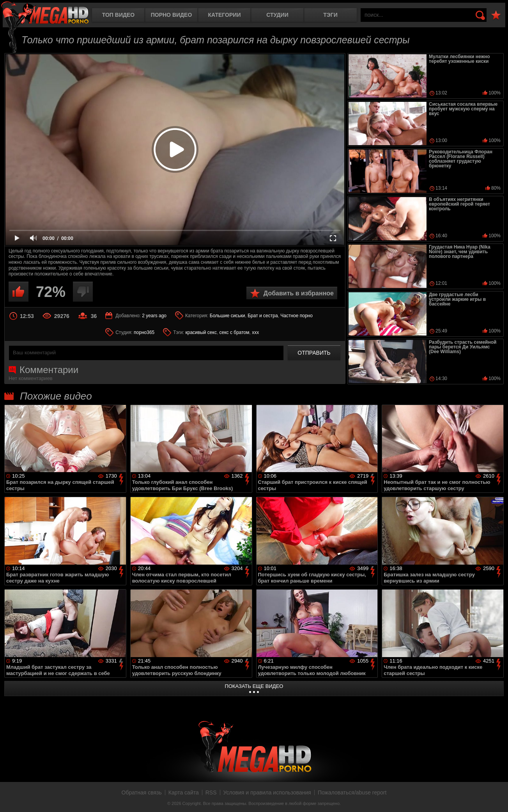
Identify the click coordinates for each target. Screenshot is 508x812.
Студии (277, 15)
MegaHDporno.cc (45, 13)
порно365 (144, 332)
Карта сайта (184, 792)
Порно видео (172, 15)
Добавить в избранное (299, 293)
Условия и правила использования (267, 792)
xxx (255, 332)
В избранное (496, 15)
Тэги (330, 15)
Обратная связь (142, 792)
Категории (225, 15)
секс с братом (235, 332)
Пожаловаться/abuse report (352, 792)
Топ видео (118, 15)
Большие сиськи (227, 316)
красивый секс (201, 332)
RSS (211, 792)
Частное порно (296, 316)
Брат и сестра (263, 316)
